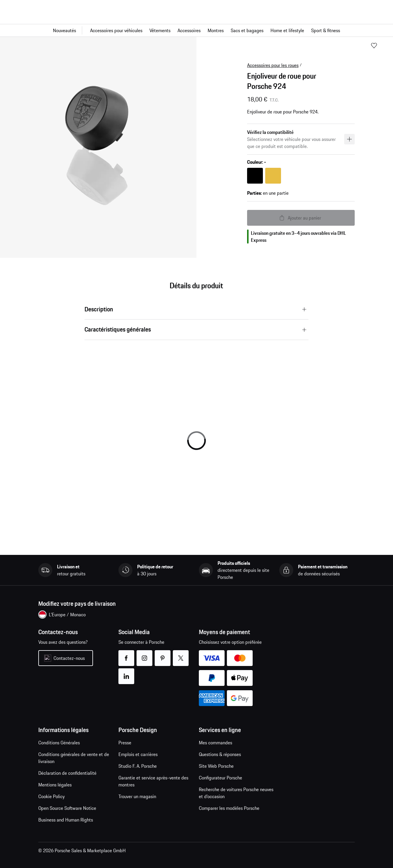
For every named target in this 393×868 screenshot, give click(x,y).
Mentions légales (55, 785)
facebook (126, 654)
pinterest (163, 654)
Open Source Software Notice (67, 808)
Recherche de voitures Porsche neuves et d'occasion (236, 793)
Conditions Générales (59, 743)
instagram (145, 654)
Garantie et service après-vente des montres (153, 781)
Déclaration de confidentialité (67, 773)
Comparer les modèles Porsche (229, 808)
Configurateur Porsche (220, 778)
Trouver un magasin (137, 796)
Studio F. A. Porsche (138, 766)
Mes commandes (216, 743)
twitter (181, 654)
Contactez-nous (69, 658)
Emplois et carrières (138, 754)
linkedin (126, 673)
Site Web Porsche (216, 766)
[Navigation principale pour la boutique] (196, 30)
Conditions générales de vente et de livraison (74, 758)
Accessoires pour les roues (273, 65)
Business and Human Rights (66, 820)
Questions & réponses (220, 754)
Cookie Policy (51, 796)
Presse (125, 743)
